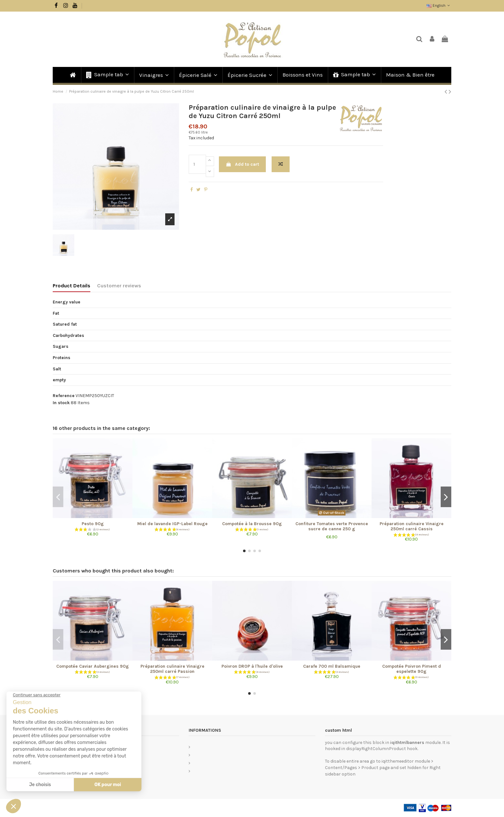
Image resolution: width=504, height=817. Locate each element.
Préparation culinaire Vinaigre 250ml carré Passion (172, 669)
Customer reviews (119, 286)
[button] (107, 75)
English (439, 5)
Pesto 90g (93, 524)
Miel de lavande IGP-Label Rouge (172, 524)
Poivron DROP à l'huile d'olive (252, 666)
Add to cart (242, 164)
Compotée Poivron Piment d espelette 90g (412, 669)
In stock (61, 403)
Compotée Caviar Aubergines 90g (93, 666)
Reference (64, 396)
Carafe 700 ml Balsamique (332, 666)
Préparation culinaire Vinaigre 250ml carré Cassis (412, 526)
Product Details (72, 286)
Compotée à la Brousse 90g (252, 524)
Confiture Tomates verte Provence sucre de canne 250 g (332, 526)
